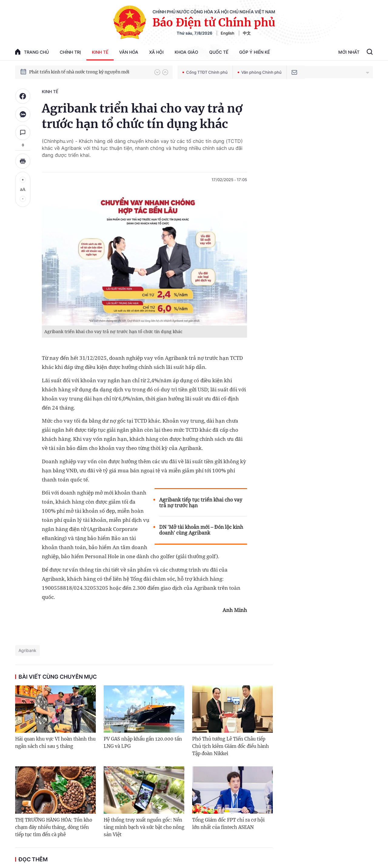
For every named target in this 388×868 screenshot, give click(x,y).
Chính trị (70, 52)
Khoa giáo (186, 52)
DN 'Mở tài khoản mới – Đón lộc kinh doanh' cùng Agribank (201, 530)
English (227, 33)
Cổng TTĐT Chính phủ (205, 72)
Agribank (27, 650)
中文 (247, 33)
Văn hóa (129, 52)
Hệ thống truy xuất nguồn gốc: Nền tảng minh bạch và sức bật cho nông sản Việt (144, 827)
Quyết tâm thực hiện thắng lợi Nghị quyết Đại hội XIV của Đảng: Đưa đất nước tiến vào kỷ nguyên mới (89, 72)
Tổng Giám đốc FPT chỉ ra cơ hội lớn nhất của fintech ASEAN (228, 824)
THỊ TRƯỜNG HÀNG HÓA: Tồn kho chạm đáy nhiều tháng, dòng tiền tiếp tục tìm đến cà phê (54, 827)
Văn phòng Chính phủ (260, 72)
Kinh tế (100, 52)
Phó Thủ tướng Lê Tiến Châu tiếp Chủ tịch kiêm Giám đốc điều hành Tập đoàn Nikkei (231, 746)
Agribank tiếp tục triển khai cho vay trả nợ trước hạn (201, 503)
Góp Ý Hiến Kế (254, 52)
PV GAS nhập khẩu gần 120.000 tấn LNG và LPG (143, 743)
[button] (157, 72)
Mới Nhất (349, 52)
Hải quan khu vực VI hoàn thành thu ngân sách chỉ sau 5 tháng (55, 743)
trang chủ (32, 52)
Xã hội (156, 52)
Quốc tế (219, 52)
